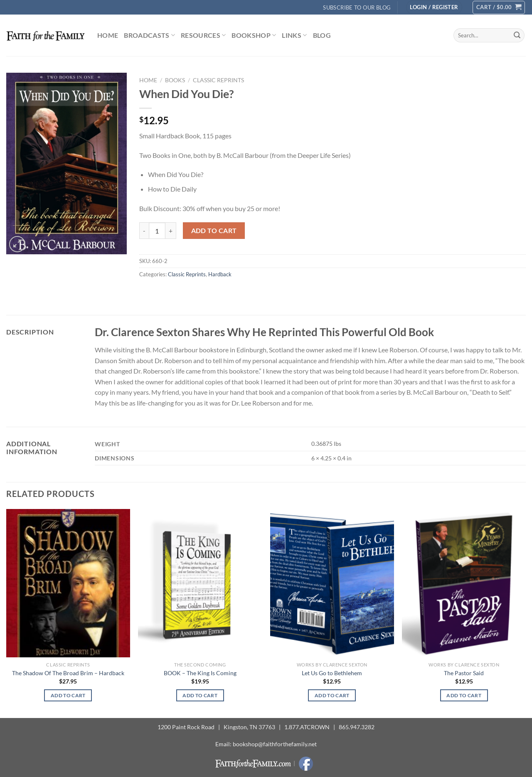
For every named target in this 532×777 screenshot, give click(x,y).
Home (108, 35)
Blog (322, 35)
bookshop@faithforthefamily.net (275, 744)
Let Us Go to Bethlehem (332, 673)
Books (175, 80)
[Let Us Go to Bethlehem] (332, 583)
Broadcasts (149, 35)
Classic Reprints (218, 80)
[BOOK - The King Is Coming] (200, 583)
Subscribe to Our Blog (357, 7)
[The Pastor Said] (464, 583)
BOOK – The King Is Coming (200, 673)
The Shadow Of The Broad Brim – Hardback (68, 673)
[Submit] (517, 35)
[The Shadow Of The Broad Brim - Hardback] (68, 583)
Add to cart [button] (68, 695)
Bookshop (254, 35)
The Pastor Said (464, 673)
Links (294, 35)
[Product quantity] (157, 231)
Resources (203, 35)
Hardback (220, 274)
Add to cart (214, 231)
